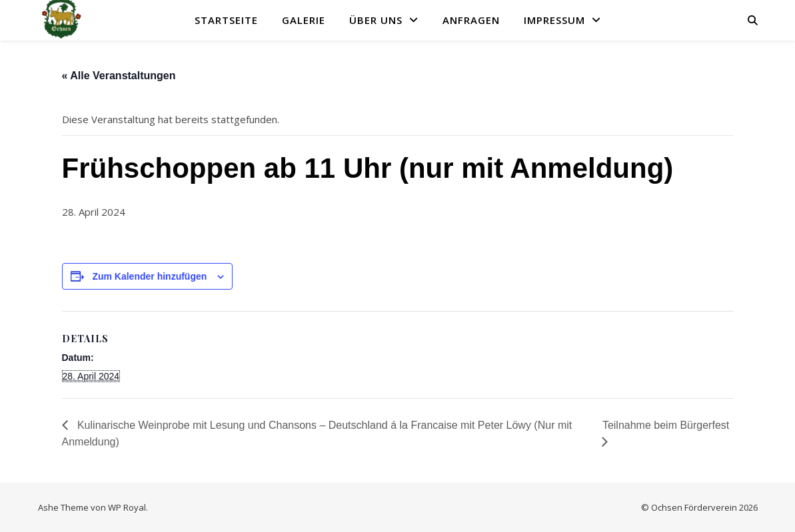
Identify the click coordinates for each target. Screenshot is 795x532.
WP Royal (127, 507)
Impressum (554, 20)
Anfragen (471, 20)
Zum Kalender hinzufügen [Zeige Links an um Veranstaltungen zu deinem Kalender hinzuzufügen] (149, 276)
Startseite (226, 20)
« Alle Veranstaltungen (119, 76)
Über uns (376, 20)
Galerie (304, 20)
